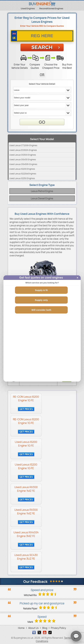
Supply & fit (41, 290)
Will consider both (41, 310)
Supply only (41, 300)
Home (21, 628)
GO (42, 122)
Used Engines (28, 8)
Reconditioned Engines (51, 8)
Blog (45, 628)
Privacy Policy (58, 628)
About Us (33, 628)
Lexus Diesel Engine (42, 198)
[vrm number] (42, 36)
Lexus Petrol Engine (42, 191)
